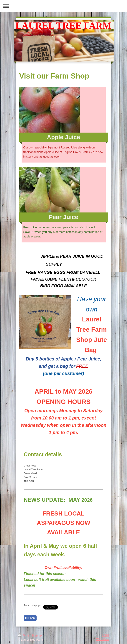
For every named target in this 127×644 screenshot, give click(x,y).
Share (30, 618)
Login (106, 635)
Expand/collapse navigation (63, 6)
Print (24, 636)
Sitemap (36, 636)
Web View (102, 639)
